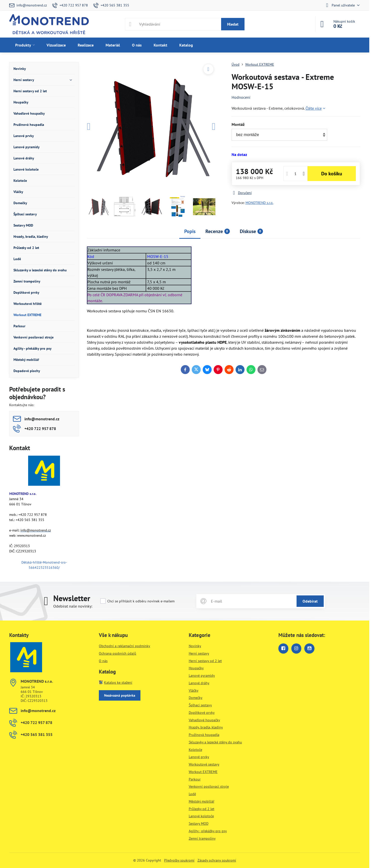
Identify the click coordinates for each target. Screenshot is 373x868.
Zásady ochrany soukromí (217, 860)
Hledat (233, 24)
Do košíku (332, 174)
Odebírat (310, 601)
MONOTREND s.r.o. (259, 203)
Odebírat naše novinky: (73, 606)
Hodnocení (241, 97)
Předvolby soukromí (179, 860)
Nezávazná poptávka (120, 695)
